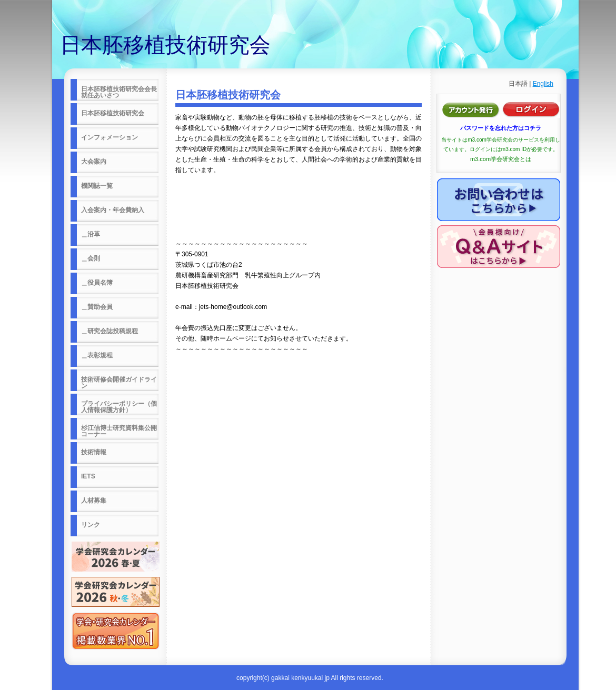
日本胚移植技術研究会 (165, 45)
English (543, 84)
